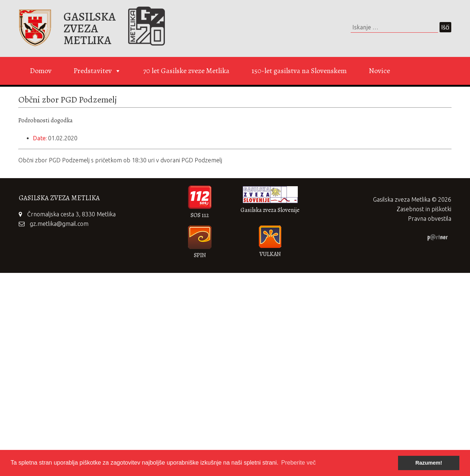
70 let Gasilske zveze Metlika (186, 71)
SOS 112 (200, 215)
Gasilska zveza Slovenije (270, 210)
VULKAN (270, 254)
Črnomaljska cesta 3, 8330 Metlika (71, 214)
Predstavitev (97, 71)
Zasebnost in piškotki (424, 209)
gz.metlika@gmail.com (59, 224)
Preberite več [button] (299, 463)
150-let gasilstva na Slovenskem (299, 71)
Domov (41, 71)
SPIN (200, 255)
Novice (379, 71)
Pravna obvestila (430, 219)
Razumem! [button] (429, 463)
